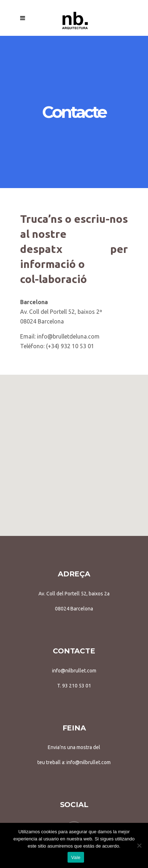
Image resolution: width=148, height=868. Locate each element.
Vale (76, 857)
